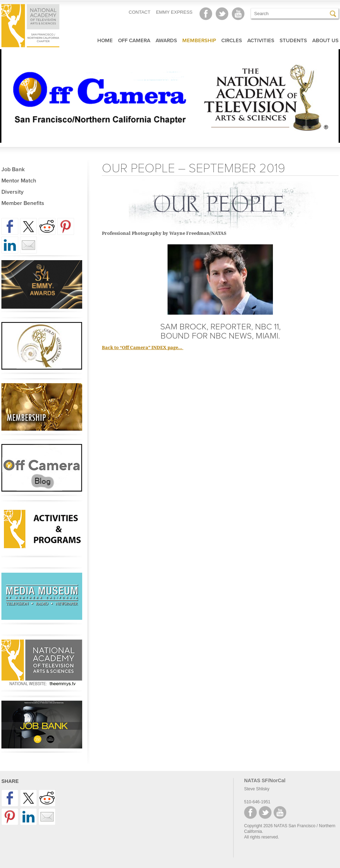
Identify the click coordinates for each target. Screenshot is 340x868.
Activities (261, 40)
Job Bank (13, 169)
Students (293, 40)
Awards (166, 40)
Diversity (12, 192)
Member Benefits (23, 203)
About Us (325, 40)
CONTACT (139, 12)
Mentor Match (19, 181)
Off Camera (134, 40)
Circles (232, 40)
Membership (199, 40)
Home (105, 40)
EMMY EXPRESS (174, 12)
